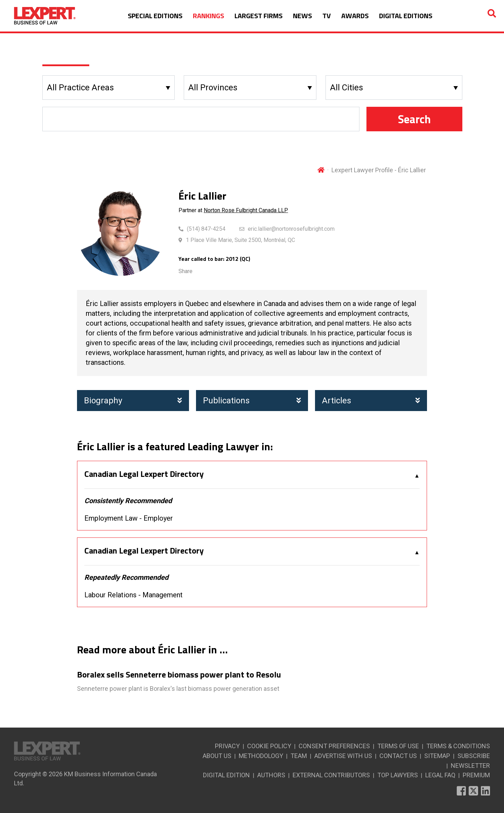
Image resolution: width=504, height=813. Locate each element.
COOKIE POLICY (269, 746)
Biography (133, 401)
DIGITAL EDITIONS (406, 16)
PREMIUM (476, 775)
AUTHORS (271, 775)
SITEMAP (437, 756)
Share (185, 271)
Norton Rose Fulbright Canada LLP (246, 210)
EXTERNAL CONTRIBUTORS (331, 775)
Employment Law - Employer (129, 518)
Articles (371, 401)
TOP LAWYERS (398, 775)
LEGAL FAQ (440, 775)
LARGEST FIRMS (258, 16)
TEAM (299, 756)
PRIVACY (227, 746)
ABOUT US (217, 756)
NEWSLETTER (470, 766)
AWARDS (355, 16)
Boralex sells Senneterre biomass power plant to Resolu (179, 675)
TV (327, 16)
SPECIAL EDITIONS (155, 16)
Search (414, 119)
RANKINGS (208, 16)
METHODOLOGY (261, 756)
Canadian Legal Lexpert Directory (144, 474)
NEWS (302, 16)
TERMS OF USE (398, 746)
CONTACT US (398, 756)
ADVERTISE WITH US (343, 756)
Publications (252, 401)
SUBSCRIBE (474, 756)
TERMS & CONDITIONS (458, 746)
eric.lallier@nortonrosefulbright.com (291, 229)
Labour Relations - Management (134, 595)
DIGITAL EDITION (226, 775)
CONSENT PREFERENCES (334, 746)
